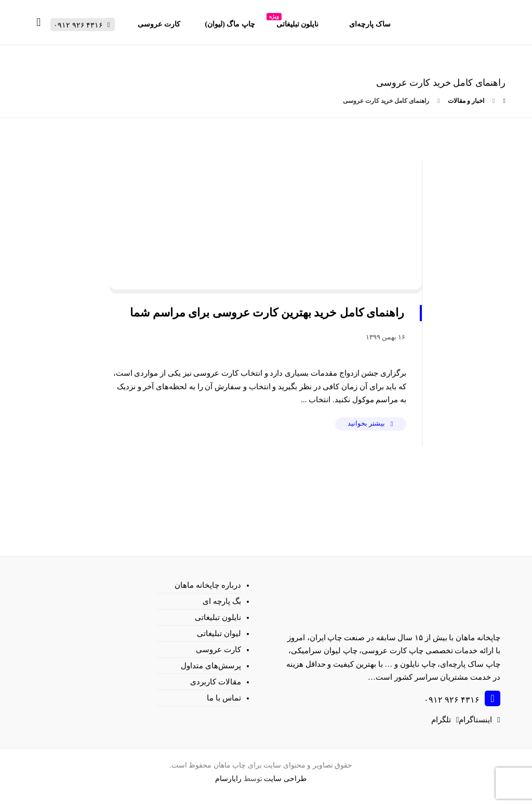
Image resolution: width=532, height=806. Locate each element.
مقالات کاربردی (216, 682)
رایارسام (228, 779)
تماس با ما (224, 698)
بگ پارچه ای (222, 601)
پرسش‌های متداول (211, 666)
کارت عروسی (218, 650)
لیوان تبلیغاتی (219, 633)
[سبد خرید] (38, 22)
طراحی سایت (285, 779)
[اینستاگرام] (479, 720)
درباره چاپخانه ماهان (208, 585)
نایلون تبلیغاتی (218, 617)
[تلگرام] (445, 720)
